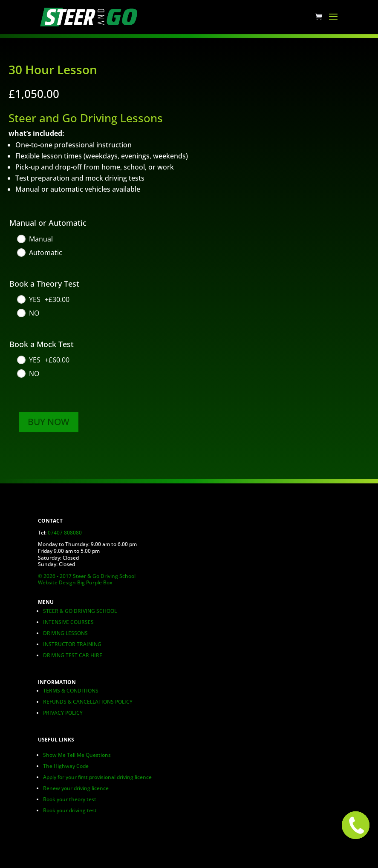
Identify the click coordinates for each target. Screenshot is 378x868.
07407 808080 (65, 533)
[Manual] (35, 239)
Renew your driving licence (76, 788)
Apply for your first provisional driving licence (97, 777)
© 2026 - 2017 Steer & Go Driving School (87, 576)
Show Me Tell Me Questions (77, 755)
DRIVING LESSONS (65, 633)
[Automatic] (39, 253)
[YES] (43, 299)
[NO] (28, 313)
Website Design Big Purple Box (75, 582)
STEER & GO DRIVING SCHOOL (80, 611)
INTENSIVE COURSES (68, 622)
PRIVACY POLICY (63, 713)
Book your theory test (70, 799)
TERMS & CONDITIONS (71, 691)
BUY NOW (49, 422)
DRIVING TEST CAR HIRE (73, 655)
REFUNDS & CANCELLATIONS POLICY (88, 702)
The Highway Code (66, 766)
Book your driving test (70, 810)
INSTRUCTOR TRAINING (72, 644)
